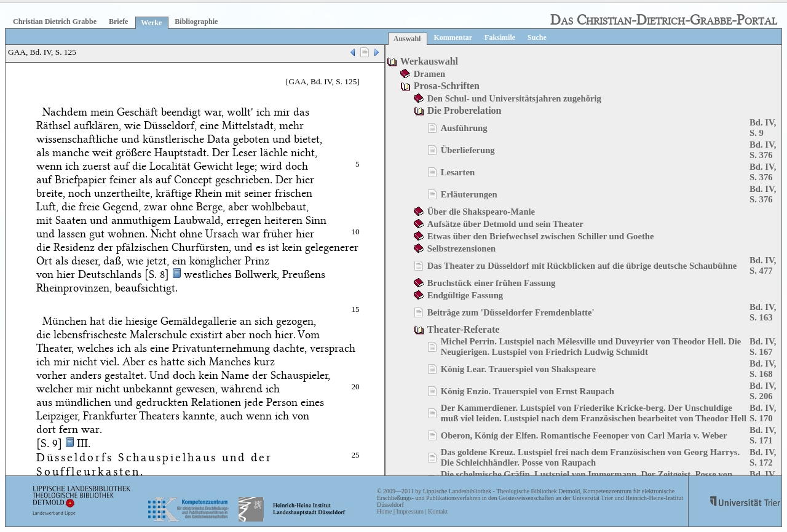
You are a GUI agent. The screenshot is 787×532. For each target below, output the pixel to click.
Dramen (429, 74)
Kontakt (438, 511)
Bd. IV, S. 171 (763, 435)
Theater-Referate (464, 329)
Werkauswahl (429, 61)
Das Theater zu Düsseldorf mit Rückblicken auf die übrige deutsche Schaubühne (582, 266)
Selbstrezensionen (461, 248)
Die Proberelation (465, 110)
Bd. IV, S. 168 (763, 369)
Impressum (409, 511)
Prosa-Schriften (447, 86)
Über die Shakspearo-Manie (481, 212)
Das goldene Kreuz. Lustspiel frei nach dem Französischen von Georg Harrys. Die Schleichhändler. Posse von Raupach (590, 457)
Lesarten (458, 172)
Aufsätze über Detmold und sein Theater (505, 224)
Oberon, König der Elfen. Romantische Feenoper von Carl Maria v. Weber (584, 435)
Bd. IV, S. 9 (763, 128)
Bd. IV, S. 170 (763, 413)
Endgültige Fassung (465, 295)
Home (384, 511)
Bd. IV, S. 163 (763, 312)
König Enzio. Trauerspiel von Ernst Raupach (528, 391)
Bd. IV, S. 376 (763, 150)
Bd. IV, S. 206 (763, 391)
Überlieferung (468, 150)
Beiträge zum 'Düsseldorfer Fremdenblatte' (511, 312)
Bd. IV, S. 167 (763, 347)
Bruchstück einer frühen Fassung (492, 283)
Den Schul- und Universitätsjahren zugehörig (514, 98)
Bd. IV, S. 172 (763, 457)
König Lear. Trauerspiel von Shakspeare (518, 369)
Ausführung (464, 128)
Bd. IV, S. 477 (763, 265)
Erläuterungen (469, 194)
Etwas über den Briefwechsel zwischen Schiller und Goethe (541, 236)
